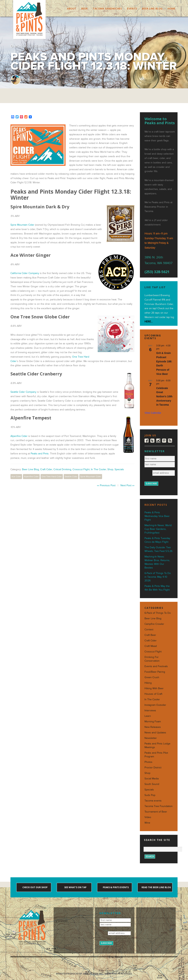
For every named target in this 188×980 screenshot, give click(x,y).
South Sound (152, 784)
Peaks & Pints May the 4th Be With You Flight (157, 588)
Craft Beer (150, 635)
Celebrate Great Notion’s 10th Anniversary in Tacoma (164, 397)
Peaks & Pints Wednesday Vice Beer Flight (157, 516)
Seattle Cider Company (23, 392)
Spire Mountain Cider (22, 225)
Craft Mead (151, 646)
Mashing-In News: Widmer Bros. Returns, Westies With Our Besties (157, 562)
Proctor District (153, 768)
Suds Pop (150, 795)
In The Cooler (98, 469)
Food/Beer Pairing (155, 672)
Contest (149, 630)
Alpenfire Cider (19, 436)
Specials (119, 469)
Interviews (150, 710)
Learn (148, 716)
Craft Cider (46, 469)
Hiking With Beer (154, 688)
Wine (147, 823)
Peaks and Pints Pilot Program (156, 755)
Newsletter (151, 738)
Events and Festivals (156, 666)
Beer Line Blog (152, 9)
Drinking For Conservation (152, 659)
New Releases (153, 727)
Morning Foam (153, 722)
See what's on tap (75, 887)
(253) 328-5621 (157, 272)
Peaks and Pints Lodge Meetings (157, 745)
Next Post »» (127, 485)
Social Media (152, 779)
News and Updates (155, 733)
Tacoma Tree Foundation (159, 806)
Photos (148, 762)
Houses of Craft (153, 694)
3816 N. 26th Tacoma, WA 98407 (158, 260)
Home (171, 9)
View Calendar (153, 413)
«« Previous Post (106, 485)
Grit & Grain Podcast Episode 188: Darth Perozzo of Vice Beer (164, 363)
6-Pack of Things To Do (158, 613)
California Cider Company (25, 273)
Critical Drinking (62, 469)
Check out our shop (35, 887)
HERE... (149, 322)
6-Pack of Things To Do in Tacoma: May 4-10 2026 (158, 577)
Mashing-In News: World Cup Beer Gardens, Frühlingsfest (158, 529)
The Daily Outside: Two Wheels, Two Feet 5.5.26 (158, 549)
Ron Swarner (31, 80)
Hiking (148, 683)
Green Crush (152, 677)
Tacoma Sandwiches (107, 9)
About (72, 9)
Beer (84, 9)
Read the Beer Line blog (156, 887)
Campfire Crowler (154, 624)
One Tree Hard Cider (52, 476)
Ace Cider (16, 476)
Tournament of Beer (156, 812)
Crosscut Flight (81, 469)
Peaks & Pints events (115, 887)
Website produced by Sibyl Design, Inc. (80, 974)
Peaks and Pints (40, 454)
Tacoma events (153, 801)
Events (132, 9)
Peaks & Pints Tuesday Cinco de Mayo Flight (157, 540)
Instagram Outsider (155, 705)
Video (148, 817)
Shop (110, 469)
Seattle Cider (71, 476)
